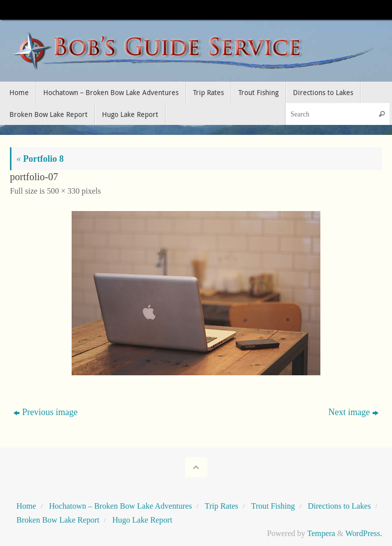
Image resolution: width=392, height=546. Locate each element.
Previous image (45, 412)
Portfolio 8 (40, 159)
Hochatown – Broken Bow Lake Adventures (120, 506)
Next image (353, 412)
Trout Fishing (273, 506)
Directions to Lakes (340, 506)
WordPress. (364, 534)
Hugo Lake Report (142, 520)
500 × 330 (63, 191)
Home (26, 506)
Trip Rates (222, 506)
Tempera (321, 534)
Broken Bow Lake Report (58, 520)
